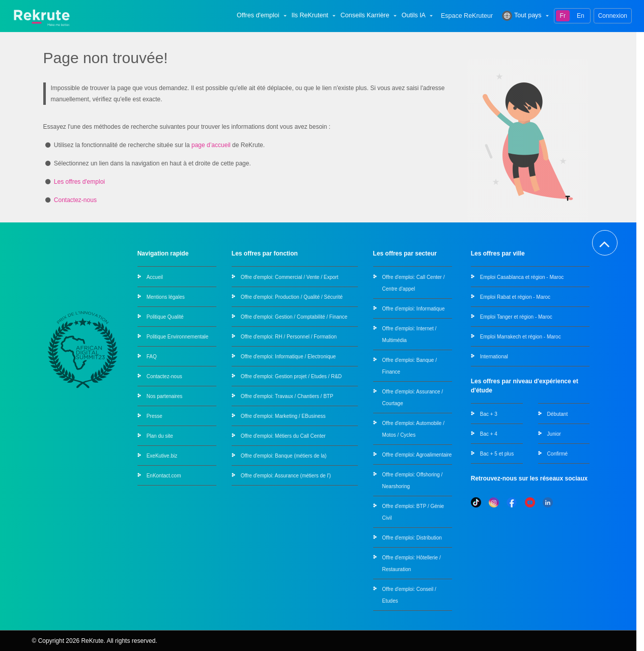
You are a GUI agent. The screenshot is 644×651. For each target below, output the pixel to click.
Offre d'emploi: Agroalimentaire (417, 455)
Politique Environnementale (178, 337)
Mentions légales (166, 297)
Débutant (558, 414)
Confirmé (558, 454)
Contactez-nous (75, 200)
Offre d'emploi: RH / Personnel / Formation (289, 337)
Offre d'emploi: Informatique (414, 309)
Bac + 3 (489, 414)
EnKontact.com (164, 476)
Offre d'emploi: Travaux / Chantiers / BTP (287, 396)
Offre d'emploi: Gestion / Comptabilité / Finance (294, 317)
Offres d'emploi (262, 16)
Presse (155, 416)
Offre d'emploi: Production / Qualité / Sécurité (292, 297)
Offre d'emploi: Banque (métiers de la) (284, 456)
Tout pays (526, 16)
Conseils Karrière (370, 16)
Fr (563, 16)
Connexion (613, 16)
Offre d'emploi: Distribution (412, 538)
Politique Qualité (165, 317)
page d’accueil (211, 145)
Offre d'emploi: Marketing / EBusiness (283, 416)
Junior (554, 434)
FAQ (152, 357)
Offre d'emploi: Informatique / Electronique (288, 357)
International (494, 357)
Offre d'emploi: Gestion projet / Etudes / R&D (291, 376)
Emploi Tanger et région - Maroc (516, 317)
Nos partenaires (165, 396)
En (581, 16)
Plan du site (160, 436)
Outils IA (418, 16)
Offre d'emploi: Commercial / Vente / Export (290, 277)
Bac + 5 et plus (497, 454)
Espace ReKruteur (467, 16)
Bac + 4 (489, 434)
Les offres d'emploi (79, 182)
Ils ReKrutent (315, 16)
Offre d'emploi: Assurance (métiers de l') (286, 476)
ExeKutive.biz (162, 456)
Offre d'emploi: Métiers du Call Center (283, 436)
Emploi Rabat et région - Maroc (515, 297)
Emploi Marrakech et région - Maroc (521, 337)
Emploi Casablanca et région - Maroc (522, 277)
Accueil (155, 277)
